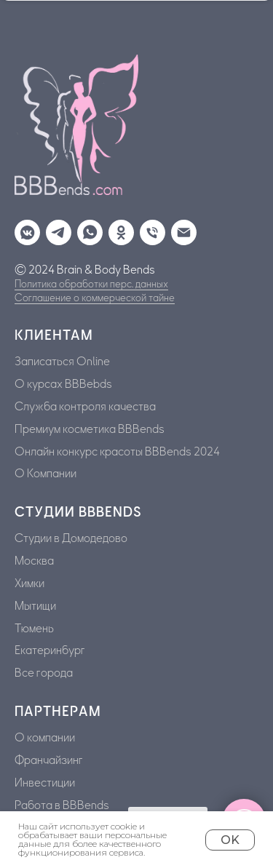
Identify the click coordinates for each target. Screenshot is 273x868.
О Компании (45, 474)
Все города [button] (44, 673)
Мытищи (35, 606)
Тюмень (34, 629)
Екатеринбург (50, 650)
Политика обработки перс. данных (91, 284)
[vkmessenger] (24, 229)
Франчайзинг (49, 760)
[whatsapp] (86, 229)
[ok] (118, 229)
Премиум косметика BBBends (90, 429)
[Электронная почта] (180, 229)
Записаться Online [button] (62, 362)
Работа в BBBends (62, 805)
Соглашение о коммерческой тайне (95, 298)
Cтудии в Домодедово (71, 538)
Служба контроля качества (85, 407)
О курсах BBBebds (63, 384)
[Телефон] (149, 229)
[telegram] (55, 229)
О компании (45, 738)
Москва (34, 561)
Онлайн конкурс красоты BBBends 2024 (117, 452)
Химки (29, 584)
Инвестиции (45, 783)
